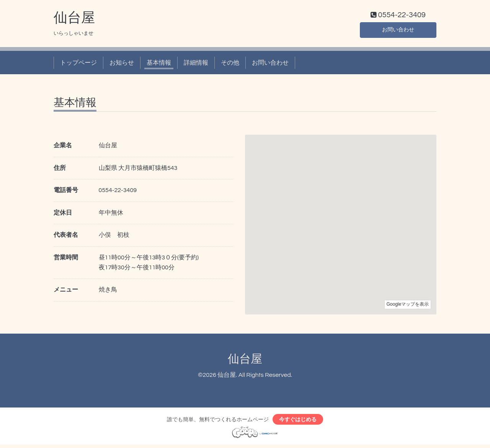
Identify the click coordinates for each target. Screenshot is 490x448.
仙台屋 (74, 20)
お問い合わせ (398, 31)
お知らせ (122, 64)
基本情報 (159, 64)
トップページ (78, 64)
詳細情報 (196, 64)
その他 (230, 64)
